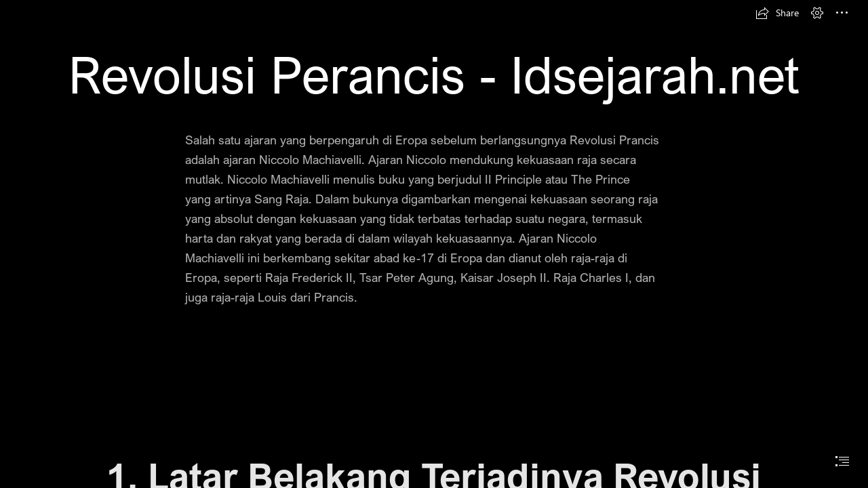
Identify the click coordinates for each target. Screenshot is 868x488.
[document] (434, 244)
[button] (777, 13)
